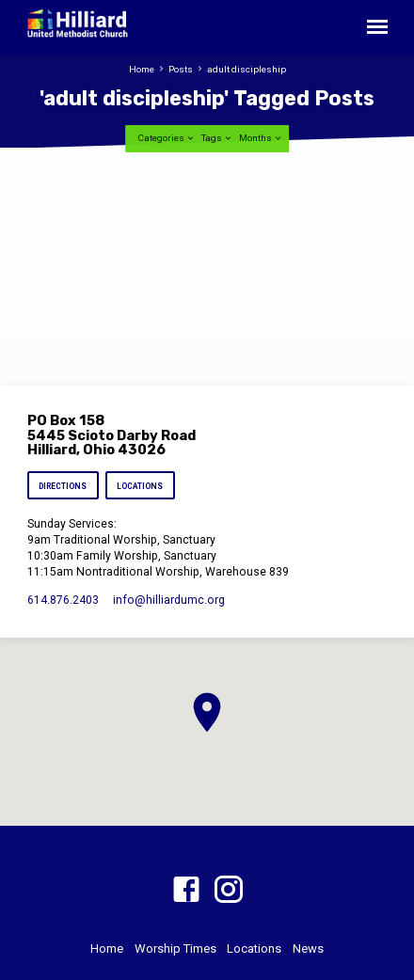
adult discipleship (247, 69)
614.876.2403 (63, 600)
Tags (217, 138)
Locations (140, 486)
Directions (63, 486)
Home (142, 69)
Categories (167, 138)
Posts (181, 69)
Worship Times (175, 948)
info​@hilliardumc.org (169, 600)
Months (261, 138)
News (308, 948)
